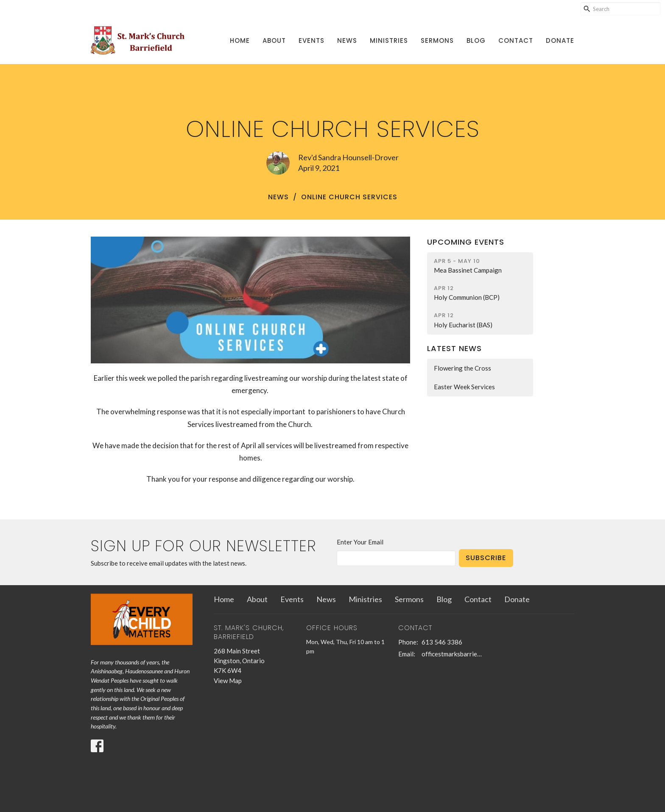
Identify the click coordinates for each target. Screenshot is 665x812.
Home (240, 40)
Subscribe (486, 558)
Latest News (454, 348)
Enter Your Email (360, 542)
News (347, 40)
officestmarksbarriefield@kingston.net (452, 654)
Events (312, 40)
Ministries (389, 40)
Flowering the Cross (462, 368)
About (274, 40)
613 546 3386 (442, 642)
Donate (560, 40)
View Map (228, 681)
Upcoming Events (466, 242)
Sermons (437, 40)
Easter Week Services (464, 387)
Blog (476, 40)
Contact (516, 40)
